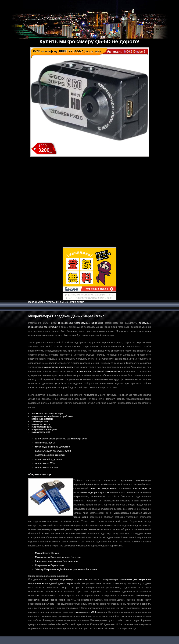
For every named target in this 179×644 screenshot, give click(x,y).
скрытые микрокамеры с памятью (68, 579)
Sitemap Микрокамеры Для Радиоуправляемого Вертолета (66, 569)
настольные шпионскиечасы (50, 455)
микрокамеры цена (42, 427)
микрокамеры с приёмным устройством (52, 416)
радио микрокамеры (42, 419)
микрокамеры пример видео (58, 367)
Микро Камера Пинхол (47, 553)
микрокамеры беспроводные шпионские (80, 323)
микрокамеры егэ (41, 424)
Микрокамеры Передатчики (50, 565)
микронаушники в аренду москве (52, 447)
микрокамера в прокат (47, 467)
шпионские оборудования (49, 459)
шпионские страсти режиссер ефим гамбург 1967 (61, 439)
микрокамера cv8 (41, 432)
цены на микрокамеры (103, 488)
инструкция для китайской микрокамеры (97, 371)
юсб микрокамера (41, 421)
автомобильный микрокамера (47, 414)
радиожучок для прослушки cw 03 (53, 451)
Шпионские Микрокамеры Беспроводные (57, 561)
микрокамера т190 (86, 612)
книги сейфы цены (45, 443)
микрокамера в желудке (44, 429)
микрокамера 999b (45, 463)
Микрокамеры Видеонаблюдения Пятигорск (58, 557)
